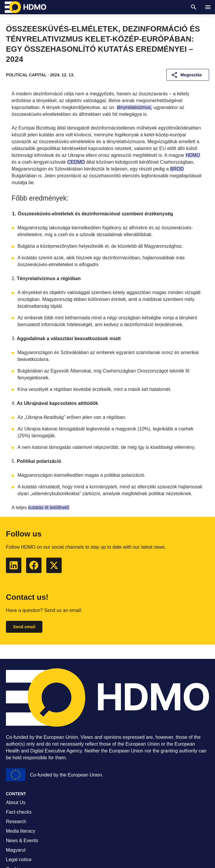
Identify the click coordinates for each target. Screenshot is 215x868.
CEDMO (76, 162)
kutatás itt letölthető (49, 508)
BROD (177, 169)
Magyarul (16, 850)
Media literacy (21, 831)
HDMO (193, 155)
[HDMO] (26, 7)
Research (16, 822)
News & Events (22, 841)
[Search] (194, 7)
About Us (16, 802)
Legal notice (19, 860)
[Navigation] (208, 7)
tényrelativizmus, (134, 107)
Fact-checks (19, 812)
